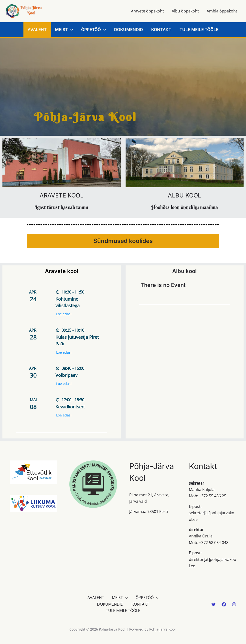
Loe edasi (64, 314)
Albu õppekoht (185, 11)
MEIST (64, 30)
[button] (70, 30)
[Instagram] (234, 604)
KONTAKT (161, 30)
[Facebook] (224, 604)
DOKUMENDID (128, 30)
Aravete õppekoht (147, 11)
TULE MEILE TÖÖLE (199, 30)
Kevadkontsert (70, 407)
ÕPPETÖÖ (93, 30)
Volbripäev (66, 375)
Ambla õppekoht (222, 11)
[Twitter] (214, 604)
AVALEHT (37, 30)
